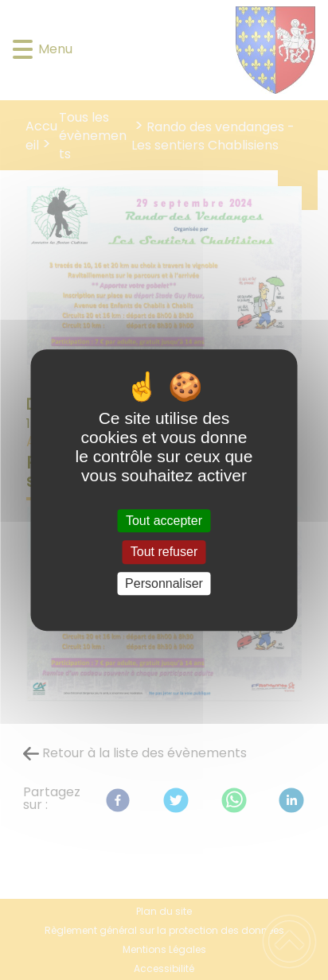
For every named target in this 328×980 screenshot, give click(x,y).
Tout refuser (164, 552)
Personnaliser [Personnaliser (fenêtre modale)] (164, 583)
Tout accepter (164, 521)
